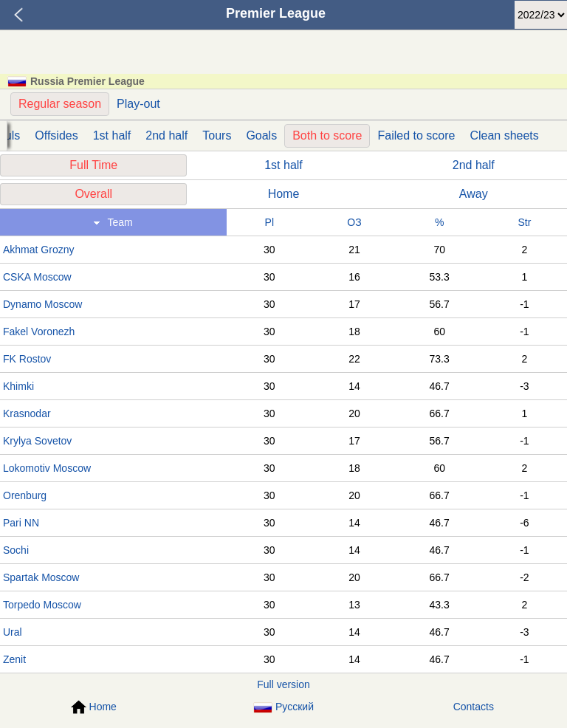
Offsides (56, 135)
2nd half (166, 135)
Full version (283, 684)
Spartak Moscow (41, 577)
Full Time (93, 165)
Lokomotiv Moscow (47, 468)
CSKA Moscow (37, 277)
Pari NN (21, 523)
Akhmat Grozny (38, 250)
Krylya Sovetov (37, 441)
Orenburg (25, 495)
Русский (283, 707)
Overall (93, 194)
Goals (261, 135)
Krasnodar (27, 413)
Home (284, 194)
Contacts (474, 707)
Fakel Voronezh (39, 332)
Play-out (138, 104)
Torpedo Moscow (42, 605)
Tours (217, 135)
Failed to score (416, 135)
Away (474, 194)
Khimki (18, 386)
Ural (13, 632)
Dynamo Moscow (42, 304)
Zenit (14, 659)
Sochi (16, 550)
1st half (112, 135)
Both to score (327, 135)
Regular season (60, 104)
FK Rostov (27, 359)
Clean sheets (504, 135)
